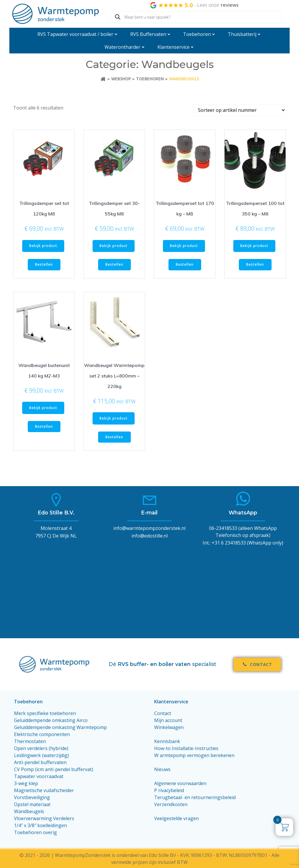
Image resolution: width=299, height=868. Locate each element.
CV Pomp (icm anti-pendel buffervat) (54, 769)
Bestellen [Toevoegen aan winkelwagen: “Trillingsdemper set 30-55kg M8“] (114, 264)
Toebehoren (200, 34)
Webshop (121, 79)
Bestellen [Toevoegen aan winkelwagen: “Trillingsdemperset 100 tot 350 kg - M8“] (255, 264)
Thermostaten (30, 741)
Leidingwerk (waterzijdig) (41, 755)
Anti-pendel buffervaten (40, 762)
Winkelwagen (169, 727)
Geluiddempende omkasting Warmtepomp (60, 727)
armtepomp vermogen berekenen (197, 755)
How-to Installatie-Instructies (186, 748)
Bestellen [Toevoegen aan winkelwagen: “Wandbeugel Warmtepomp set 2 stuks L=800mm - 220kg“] (114, 437)
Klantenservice (176, 47)
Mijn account (168, 720)
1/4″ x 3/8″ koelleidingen (40, 825)
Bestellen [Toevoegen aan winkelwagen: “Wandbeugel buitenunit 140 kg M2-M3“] (44, 426)
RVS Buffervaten (151, 34)
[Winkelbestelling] (239, 110)
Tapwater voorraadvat (39, 776)
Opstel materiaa (32, 804)
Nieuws (162, 769)
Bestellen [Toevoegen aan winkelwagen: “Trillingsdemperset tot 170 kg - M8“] (185, 264)
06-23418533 (223, 528)
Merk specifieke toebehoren (45, 713)
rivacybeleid (171, 790)
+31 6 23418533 (229, 543)
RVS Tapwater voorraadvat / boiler (78, 34)
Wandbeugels (29, 811)
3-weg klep (26, 783)
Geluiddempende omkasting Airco (51, 720)
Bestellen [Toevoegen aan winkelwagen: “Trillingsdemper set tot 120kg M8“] (44, 264)
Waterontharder (125, 47)
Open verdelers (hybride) (41, 748)
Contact (163, 713)
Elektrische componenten (42, 734)
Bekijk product (43, 246)
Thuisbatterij (245, 34)
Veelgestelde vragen (177, 818)
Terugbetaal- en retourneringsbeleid (195, 797)
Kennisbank (167, 741)
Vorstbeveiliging (32, 797)
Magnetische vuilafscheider (44, 790)
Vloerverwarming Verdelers (44, 818)
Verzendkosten (171, 804)
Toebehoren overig (35, 832)
